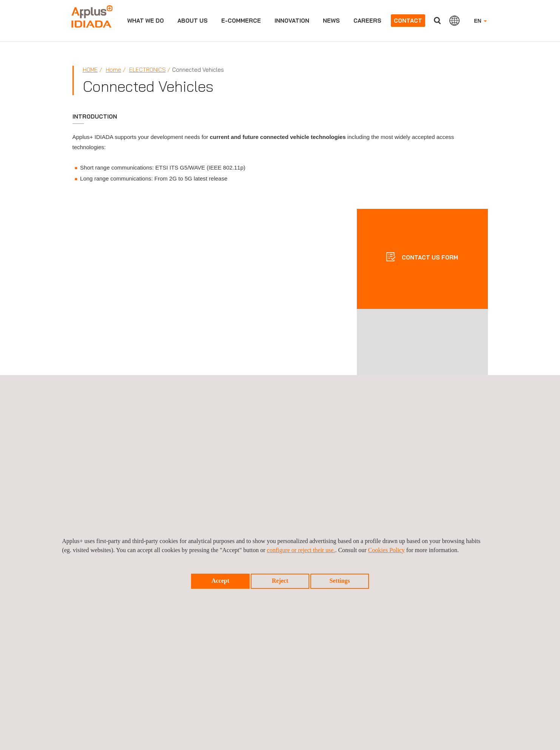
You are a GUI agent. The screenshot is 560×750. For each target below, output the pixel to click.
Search (437, 21)
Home (90, 70)
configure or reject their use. (301, 550)
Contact (408, 21)
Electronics (147, 70)
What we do (146, 21)
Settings (339, 581)
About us (193, 21)
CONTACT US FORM (429, 257)
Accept (220, 581)
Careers (367, 21)
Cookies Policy (386, 550)
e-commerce (241, 21)
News (331, 21)
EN (480, 21)
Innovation (292, 21)
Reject (280, 581)
